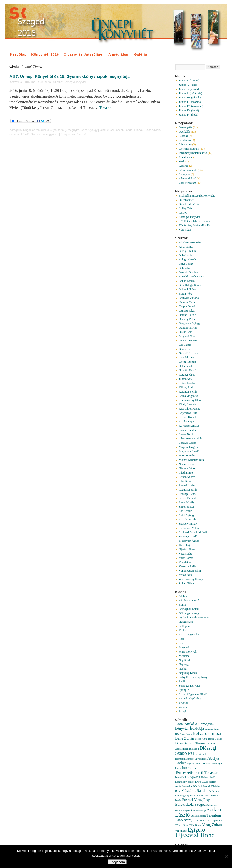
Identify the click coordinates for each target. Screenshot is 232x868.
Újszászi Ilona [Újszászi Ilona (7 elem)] (195, 835)
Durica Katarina (188, 328)
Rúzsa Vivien (152, 130)
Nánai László (187, 464)
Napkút (183, 669)
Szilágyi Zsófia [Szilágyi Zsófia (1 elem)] (198, 816)
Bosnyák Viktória (189, 298)
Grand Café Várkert (190, 204)
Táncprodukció (188, 179)
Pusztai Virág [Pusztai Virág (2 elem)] (192, 800)
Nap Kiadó (185, 660)
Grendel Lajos (187, 358)
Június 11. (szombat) (191, 102)
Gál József (116, 130)
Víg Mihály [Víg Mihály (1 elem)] (181, 831)
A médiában (119, 54)
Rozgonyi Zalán (188, 490)
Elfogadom (117, 862)
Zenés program (187, 183)
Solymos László (19, 134)
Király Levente (187, 404)
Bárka (182, 605)
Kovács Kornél (187, 417)
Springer (184, 690)
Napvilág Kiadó (188, 673)
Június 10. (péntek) (190, 98)
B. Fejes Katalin (188, 251)
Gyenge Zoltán (187, 362)
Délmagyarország (189, 613)
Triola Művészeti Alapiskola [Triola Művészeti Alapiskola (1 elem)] (207, 821)
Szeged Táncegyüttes (45, 134)
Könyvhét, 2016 (45, 54)
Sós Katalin (186, 511)
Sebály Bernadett (189, 498)
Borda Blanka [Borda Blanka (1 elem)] (215, 739)
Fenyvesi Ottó (187, 336)
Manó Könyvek (188, 652)
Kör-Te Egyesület (189, 635)
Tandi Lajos (186, 545)
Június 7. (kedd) (188, 85)
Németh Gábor (187, 468)
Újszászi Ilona (187, 549)
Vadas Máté (186, 554)
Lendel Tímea (133, 130)
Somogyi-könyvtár (75, 82)
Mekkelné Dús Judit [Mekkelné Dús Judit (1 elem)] (192, 786)
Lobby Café (186, 208)
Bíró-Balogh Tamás (190, 285)
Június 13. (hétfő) (189, 110)
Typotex (184, 703)
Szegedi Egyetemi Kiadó (193, 694)
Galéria (141, 54)
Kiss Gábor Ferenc (190, 409)
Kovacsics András (189, 426)
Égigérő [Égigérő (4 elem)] (196, 830)
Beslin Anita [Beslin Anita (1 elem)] (201, 739)
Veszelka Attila (187, 566)
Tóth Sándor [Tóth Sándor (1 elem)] (195, 825)
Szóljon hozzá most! (73, 134)
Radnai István (187, 485)
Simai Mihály (187, 502)
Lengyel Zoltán (188, 443)
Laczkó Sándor (187, 430)
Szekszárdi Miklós (190, 528)
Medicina (184, 656)
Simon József (187, 507)
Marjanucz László (189, 451)
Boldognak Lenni (189, 609)
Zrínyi (183, 711)
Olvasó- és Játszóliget (84, 54)
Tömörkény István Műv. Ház (195, 225)
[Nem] (226, 857)
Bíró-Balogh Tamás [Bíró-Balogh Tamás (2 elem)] (190, 743)
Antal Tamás (186, 247)
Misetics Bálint (188, 456)
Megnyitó (74, 130)
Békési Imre (186, 268)
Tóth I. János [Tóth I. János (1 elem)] (182, 825)
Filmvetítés (185, 144)
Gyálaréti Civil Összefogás (194, 617)
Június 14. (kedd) (189, 115)
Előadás (183, 136)
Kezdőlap (18, 54)
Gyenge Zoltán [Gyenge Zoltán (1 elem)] (195, 763)
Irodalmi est (186, 157)
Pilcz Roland (186, 481)
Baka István (186, 255)
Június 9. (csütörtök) (53, 130)
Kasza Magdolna (189, 396)
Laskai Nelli (186, 434)
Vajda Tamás (186, 558)
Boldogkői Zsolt (188, 289)
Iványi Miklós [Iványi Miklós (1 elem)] (182, 777)
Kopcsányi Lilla (188, 413)
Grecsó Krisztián (189, 353)
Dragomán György (190, 323)
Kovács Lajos (187, 421)
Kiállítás (184, 166)
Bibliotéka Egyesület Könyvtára (197, 196)
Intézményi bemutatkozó (193, 153)
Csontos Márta (187, 302)
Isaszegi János (187, 375)
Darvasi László (187, 315)
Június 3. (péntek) (189, 81)
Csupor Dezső (187, 306)
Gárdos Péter (186, 349)
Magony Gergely (189, 447)
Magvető (184, 647)
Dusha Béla (186, 332)
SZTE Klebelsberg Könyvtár (195, 221)
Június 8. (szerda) (189, 89)
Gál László (185, 345)
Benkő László (187, 281)
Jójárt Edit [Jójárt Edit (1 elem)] (195, 777)
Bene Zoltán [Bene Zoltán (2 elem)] (185, 738)
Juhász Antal (186, 379)
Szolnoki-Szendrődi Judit (193, 532)
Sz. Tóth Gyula (188, 519)
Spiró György (89, 130)
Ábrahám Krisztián (190, 242)
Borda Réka (186, 294)
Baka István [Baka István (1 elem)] (186, 734)
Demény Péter (187, 319)
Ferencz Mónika (188, 340)
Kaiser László (187, 383)
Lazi (181, 639)
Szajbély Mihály (188, 524)
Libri (182, 643)
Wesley (183, 707)
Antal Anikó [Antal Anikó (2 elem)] (185, 724)
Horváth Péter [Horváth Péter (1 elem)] (210, 763)
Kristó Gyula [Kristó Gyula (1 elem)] (202, 782)
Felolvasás (185, 140)
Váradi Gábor (187, 562)
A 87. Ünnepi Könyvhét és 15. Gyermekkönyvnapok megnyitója (70, 77)
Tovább (107, 108)
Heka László (186, 366)
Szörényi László (188, 537)
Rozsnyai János (188, 494)
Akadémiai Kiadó (189, 600)
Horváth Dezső (187, 370)
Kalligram (185, 626)
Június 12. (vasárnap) (191, 106)
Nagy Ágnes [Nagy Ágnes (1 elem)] (186, 795)
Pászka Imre (186, 473)
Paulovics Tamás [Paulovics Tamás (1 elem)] (202, 795)
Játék (182, 161)
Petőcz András (187, 477)
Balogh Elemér (187, 260)
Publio (183, 681)
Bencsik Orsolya (188, 272)
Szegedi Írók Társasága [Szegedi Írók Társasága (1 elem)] (194, 810)
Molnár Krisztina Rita (191, 460)
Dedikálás (185, 132)
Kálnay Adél (186, 387)
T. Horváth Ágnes (189, 541)
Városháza (185, 230)
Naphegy (184, 664)
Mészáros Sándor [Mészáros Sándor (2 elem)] (195, 791)
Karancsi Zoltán (188, 392)
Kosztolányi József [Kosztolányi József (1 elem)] (185, 782)
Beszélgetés (186, 127)
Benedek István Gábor (192, 277)
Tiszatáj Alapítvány (190, 698)
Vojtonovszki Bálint (190, 571)
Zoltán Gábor (187, 583)
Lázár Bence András (190, 438)
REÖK (183, 213)
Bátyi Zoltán (186, 264)
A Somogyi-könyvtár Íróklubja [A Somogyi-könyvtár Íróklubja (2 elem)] (194, 726)
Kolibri (183, 630)
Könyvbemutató (188, 170)
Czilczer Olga (187, 311)
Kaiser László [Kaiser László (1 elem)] (208, 777)
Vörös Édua (186, 575)
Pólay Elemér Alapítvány (193, 677)
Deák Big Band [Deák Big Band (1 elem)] (191, 749)
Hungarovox (186, 622)
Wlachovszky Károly (191, 579)
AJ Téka (184, 596)
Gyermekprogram (189, 149)
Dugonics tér (31, 130)
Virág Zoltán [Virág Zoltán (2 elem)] (212, 825)
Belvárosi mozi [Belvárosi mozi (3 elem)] (207, 733)
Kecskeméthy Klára (190, 400)
